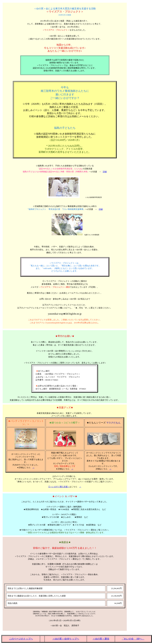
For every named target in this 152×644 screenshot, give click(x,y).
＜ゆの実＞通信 (101, 639)
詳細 (105, 172)
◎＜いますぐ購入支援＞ (59, 487)
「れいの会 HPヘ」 (133, 639)
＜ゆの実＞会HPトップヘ (66, 639)
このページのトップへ (21, 639)
